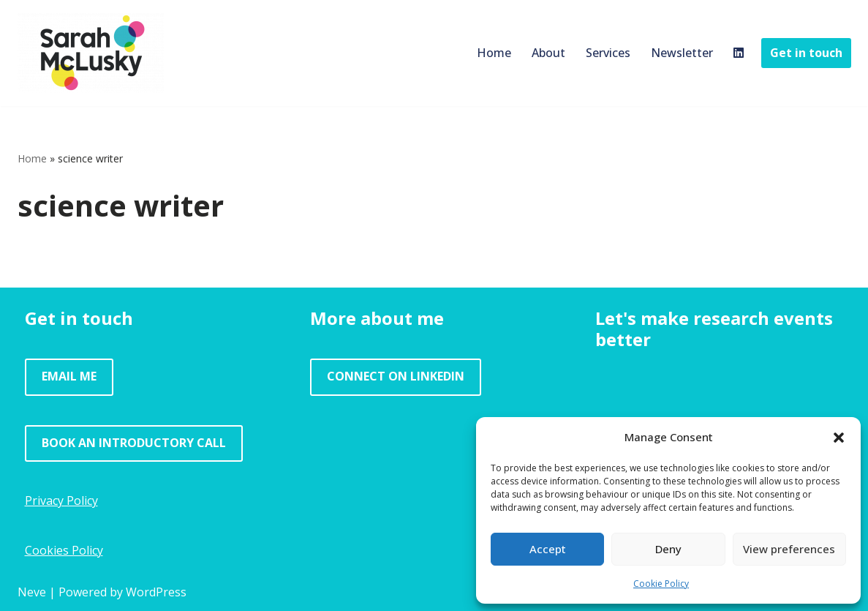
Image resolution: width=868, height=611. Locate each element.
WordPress (156, 592)
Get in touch (806, 53)
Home (494, 53)
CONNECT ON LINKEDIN (396, 376)
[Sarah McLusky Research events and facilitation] (91, 53)
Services (608, 53)
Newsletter (682, 53)
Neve (32, 592)
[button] (839, 438)
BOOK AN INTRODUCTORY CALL (134, 443)
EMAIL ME (69, 376)
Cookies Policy (64, 550)
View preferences (789, 549)
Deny (668, 549)
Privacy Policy (61, 501)
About (548, 53)
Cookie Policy (661, 584)
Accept (548, 549)
